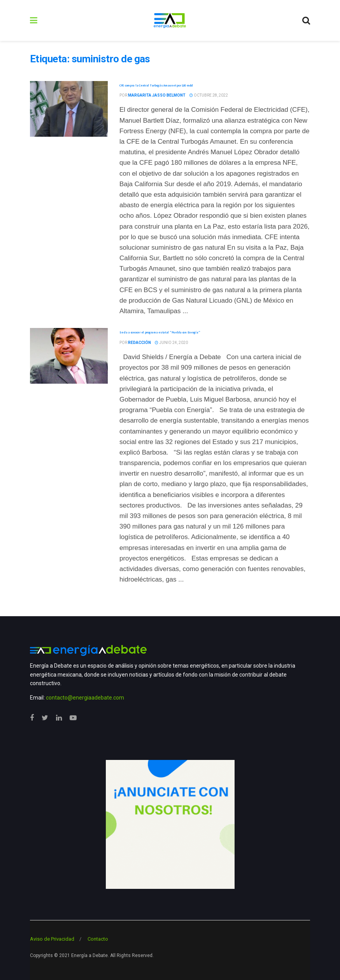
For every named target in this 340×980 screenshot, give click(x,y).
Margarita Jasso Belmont (157, 95)
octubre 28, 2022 (209, 95)
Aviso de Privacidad (52, 939)
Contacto (98, 939)
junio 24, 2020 (171, 343)
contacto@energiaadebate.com (85, 698)
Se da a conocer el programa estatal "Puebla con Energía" (160, 332)
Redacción (139, 343)
